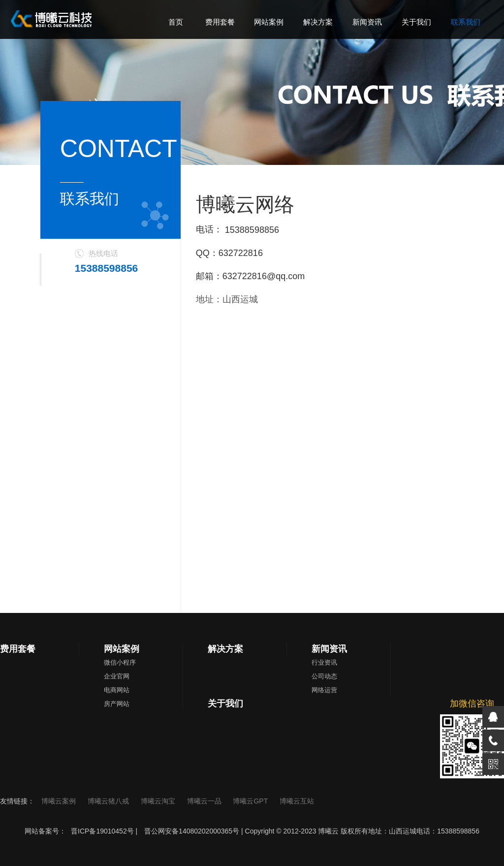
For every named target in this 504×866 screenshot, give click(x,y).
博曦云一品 (205, 801)
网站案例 (122, 649)
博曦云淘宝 (159, 801)
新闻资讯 (329, 649)
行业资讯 (324, 662)
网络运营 (324, 690)
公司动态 (324, 676)
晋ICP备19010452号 (102, 831)
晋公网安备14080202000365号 (192, 831)
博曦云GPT (251, 801)
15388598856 (252, 230)
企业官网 (117, 676)
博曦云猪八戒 (109, 801)
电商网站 (117, 690)
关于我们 (225, 704)
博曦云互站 (297, 801)
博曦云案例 (60, 801)
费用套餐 (18, 649)
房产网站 (117, 704)
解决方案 (225, 649)
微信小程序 (120, 662)
